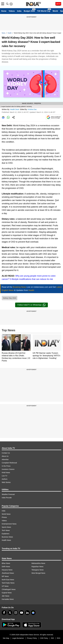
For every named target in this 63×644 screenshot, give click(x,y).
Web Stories (6, 482)
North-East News (8, 580)
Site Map (6, 638)
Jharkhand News (8, 573)
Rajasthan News (37, 567)
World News (6, 514)
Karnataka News (8, 599)
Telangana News (38, 570)
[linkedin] (27, 613)
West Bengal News (38, 573)
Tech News (6, 530)
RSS (59, 638)
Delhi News (6, 567)
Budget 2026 (29, 11)
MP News (5, 576)
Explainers (6, 534)
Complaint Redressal (9, 463)
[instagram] (16, 613)
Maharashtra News (38, 563)
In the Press (6, 466)
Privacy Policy (32, 638)
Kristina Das (32, 109)
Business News (7, 537)
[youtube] (22, 613)
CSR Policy (44, 638)
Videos (12, 11)
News (3, 33)
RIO (52, 638)
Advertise (5, 459)
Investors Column (8, 469)
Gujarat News (7, 593)
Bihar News (6, 563)
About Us (5, 456)
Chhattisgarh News (9, 589)
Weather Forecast (8, 494)
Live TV (4, 476)
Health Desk (15, 109)
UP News (5, 586)
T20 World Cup (44, 11)
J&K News (6, 596)
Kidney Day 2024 (10, 298)
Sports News (6, 527)
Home (4, 11)
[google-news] (33, 613)
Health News (6, 540)
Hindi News (6, 473)
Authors (5, 479)
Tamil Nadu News (8, 583)
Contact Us (6, 453)
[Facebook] (4, 613)
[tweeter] (10, 613)
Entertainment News (9, 524)
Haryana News (7, 570)
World (55, 11)
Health (10, 33)
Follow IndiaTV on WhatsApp (31, 305)
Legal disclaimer (18, 638)
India (19, 11)
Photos (4, 517)
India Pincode (7, 498)
